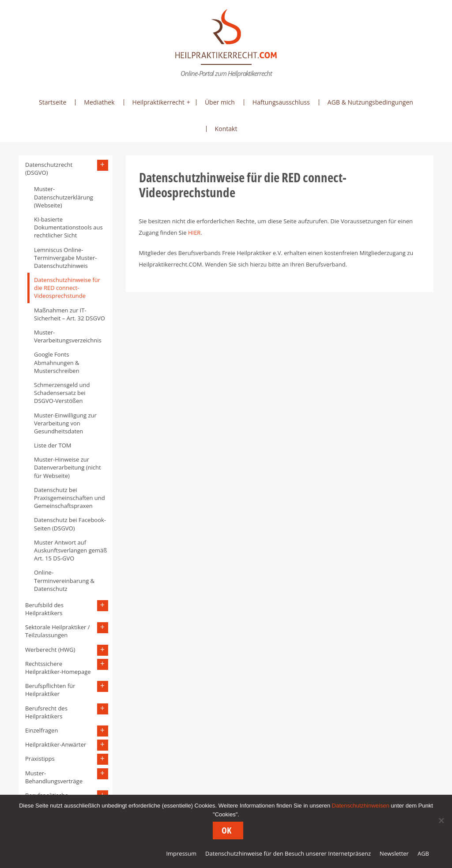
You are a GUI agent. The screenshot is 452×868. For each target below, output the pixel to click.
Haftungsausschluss (281, 102)
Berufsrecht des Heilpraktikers (46, 712)
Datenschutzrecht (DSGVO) (49, 169)
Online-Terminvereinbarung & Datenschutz (64, 580)
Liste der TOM (53, 445)
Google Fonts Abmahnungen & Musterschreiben (57, 362)
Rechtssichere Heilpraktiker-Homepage (58, 668)
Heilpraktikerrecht (158, 102)
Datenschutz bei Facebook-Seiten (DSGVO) (70, 524)
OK (226, 830)
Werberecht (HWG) (50, 650)
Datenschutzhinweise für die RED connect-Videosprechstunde (67, 288)
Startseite (53, 102)
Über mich (220, 102)
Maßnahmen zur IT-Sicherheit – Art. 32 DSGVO (70, 314)
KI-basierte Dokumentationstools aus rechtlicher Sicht (68, 227)
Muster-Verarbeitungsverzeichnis (68, 336)
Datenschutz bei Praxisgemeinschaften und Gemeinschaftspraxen (70, 498)
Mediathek (99, 102)
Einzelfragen (41, 730)
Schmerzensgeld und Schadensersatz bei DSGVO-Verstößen (62, 393)
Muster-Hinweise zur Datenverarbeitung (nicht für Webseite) (68, 467)
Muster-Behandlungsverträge (54, 777)
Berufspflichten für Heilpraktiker (50, 690)
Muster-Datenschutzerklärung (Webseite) (64, 197)
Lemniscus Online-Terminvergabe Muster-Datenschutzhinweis (65, 258)
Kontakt (226, 129)
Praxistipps (40, 759)
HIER (194, 233)
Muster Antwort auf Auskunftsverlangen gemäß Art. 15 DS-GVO (70, 550)
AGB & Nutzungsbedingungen (370, 102)
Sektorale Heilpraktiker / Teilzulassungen (57, 631)
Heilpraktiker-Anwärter (56, 744)
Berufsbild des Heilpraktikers (44, 609)
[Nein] (441, 820)
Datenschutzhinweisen (361, 806)
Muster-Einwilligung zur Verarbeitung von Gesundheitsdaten (65, 423)
